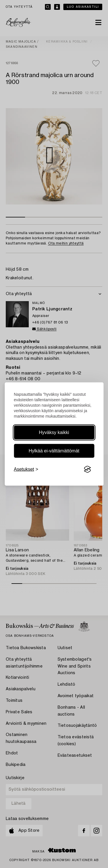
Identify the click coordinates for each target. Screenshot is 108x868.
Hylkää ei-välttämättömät (54, 451)
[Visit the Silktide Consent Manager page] (87, 469)
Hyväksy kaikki (54, 432)
